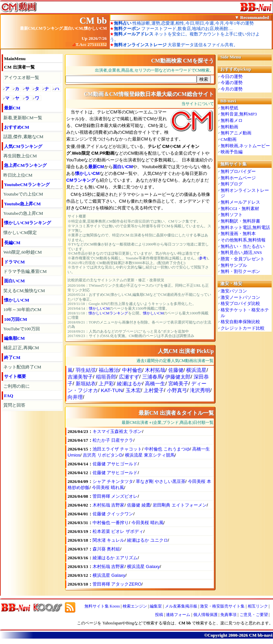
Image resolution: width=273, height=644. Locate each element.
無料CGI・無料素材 (240, 209)
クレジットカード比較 (243, 328)
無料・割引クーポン (240, 271)
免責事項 (228, 615)
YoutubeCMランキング (27, 185)
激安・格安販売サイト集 (222, 606)
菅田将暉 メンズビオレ (115, 496)
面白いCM (14, 281)
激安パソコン (234, 291)
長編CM (12, 243)
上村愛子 (154, 390)
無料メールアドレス (240, 202)
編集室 (156, 606)
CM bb (93, 21)
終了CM (12, 357)
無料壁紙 (229, 108)
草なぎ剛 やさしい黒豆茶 (161, 481)
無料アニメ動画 (236, 133)
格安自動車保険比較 (240, 322)
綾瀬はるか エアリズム (115, 558)
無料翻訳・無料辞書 (240, 221)
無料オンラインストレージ (245, 193)
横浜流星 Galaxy (143, 566)
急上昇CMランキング (25, 165)
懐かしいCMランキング (28, 223)
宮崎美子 (178, 383)
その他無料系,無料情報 (243, 240)
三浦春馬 (152, 377)
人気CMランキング (23, 146)
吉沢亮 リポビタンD (103, 455)
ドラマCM (14, 262)
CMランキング (81, 180)
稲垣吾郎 (106, 377)
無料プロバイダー (238, 171)
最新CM (12, 108)
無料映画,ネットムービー (245, 146)
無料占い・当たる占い (243, 246)
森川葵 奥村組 (106, 549)
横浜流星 (196, 370)
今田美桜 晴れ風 (108, 487)
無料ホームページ (238, 178)
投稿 (159, 615)
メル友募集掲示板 (181, 606)
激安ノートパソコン (240, 297)
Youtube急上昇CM (22, 204)
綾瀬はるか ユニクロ (147, 540)
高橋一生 (155, 383)
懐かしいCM (17, 300)
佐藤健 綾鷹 (139, 505)
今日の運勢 (232, 76)
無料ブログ (232, 184)
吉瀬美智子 (80, 377)
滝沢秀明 (200, 390)
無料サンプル (234, 265)
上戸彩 (106, 383)
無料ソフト (232, 215)
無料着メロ (232, 120)
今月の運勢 (232, 89)
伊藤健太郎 (178, 377)
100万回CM (16, 319)
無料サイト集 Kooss (102, 606)
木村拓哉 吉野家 (109, 505)
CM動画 (229, 139)
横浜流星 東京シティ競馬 (150, 455)
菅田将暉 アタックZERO (117, 584)
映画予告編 (232, 152)
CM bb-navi (261, 635)
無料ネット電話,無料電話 (245, 227)
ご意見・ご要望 (254, 615)
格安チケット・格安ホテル (245, 313)
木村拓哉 (155, 370)
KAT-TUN (112, 390)
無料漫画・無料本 (238, 234)
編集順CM (14, 338)
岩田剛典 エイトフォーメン (180, 505)
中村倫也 (132, 370)
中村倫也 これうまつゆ (167, 449)
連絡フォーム (178, 615)
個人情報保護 (205, 615)
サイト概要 (15, 376)
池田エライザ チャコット (117, 449)
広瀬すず (129, 377)
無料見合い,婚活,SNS (241, 252)
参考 (203, 258)
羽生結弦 (86, 370)
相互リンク (258, 606)
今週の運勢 (232, 83)
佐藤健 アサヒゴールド (115, 464)
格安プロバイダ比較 (240, 303)
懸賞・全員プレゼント (243, 259)
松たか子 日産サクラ (113, 440)
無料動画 (229, 127)
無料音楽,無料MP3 (239, 114)
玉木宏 (133, 390)
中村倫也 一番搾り (111, 523)
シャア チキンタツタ (113, 481)
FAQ (9, 396)
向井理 (75, 397)
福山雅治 (109, 370)
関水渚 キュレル (109, 540)
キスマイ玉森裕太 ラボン (117, 431)
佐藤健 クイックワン (113, 514)
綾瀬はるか (130, 383)
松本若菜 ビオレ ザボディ (118, 531)
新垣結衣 (86, 383)
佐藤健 (176, 370)
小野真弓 (177, 390)
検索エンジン (135, 606)
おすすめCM (17, 127)
